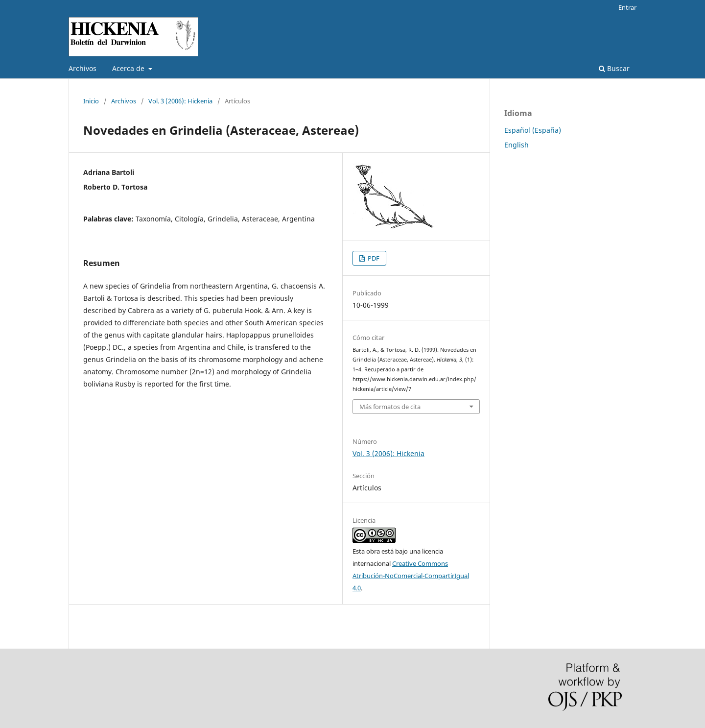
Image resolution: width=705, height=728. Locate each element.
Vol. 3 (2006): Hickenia (180, 101)
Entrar (627, 7)
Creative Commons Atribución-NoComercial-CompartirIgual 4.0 (411, 576)
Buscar (614, 68)
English (517, 145)
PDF (373, 258)
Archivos (82, 68)
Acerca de (129, 68)
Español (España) (533, 130)
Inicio (91, 101)
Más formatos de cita (390, 407)
